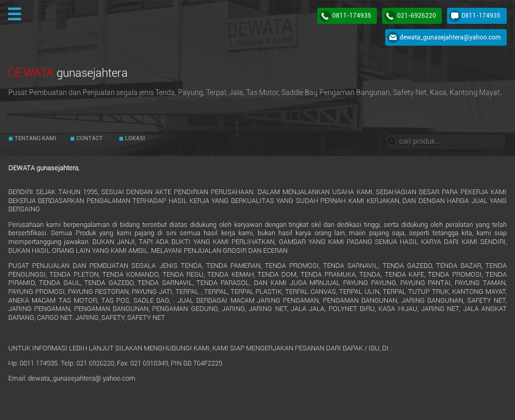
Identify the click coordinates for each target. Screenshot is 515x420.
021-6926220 (417, 16)
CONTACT (89, 138)
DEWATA (68, 72)
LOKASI (134, 138)
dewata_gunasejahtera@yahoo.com (450, 37)
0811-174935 (352, 16)
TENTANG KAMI (35, 138)
